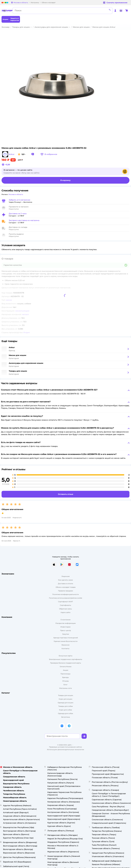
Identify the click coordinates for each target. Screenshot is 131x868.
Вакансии (65, 645)
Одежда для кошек (65, 703)
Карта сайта (65, 612)
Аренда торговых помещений (66, 638)
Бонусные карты (66, 656)
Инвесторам (65, 627)
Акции (66, 670)
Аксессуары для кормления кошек (51, 27)
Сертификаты (65, 605)
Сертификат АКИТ (65, 602)
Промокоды (65, 674)
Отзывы (66, 681)
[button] (49, 154)
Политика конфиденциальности (65, 594)
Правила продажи (65, 591)
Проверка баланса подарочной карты (66, 663)
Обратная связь (65, 609)
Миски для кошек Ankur (104, 27)
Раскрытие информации (66, 623)
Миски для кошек (81, 27)
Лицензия (65, 576)
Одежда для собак (65, 713)
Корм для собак (65, 710)
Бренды (65, 677)
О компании (65, 620)
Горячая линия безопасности (66, 641)
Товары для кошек (21, 27)
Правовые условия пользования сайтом (65, 747)
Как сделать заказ (65, 580)
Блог (65, 685)
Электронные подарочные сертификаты (66, 659)
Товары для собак (66, 706)
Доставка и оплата (65, 584)
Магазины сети (65, 688)
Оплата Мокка (66, 667)
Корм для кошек (65, 699)
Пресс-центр (65, 630)
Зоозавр (6, 27)
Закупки (66, 634)
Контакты (65, 648)
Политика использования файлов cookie (65, 598)
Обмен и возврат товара (66, 587)
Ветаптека (66, 717)
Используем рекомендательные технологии (65, 750)
